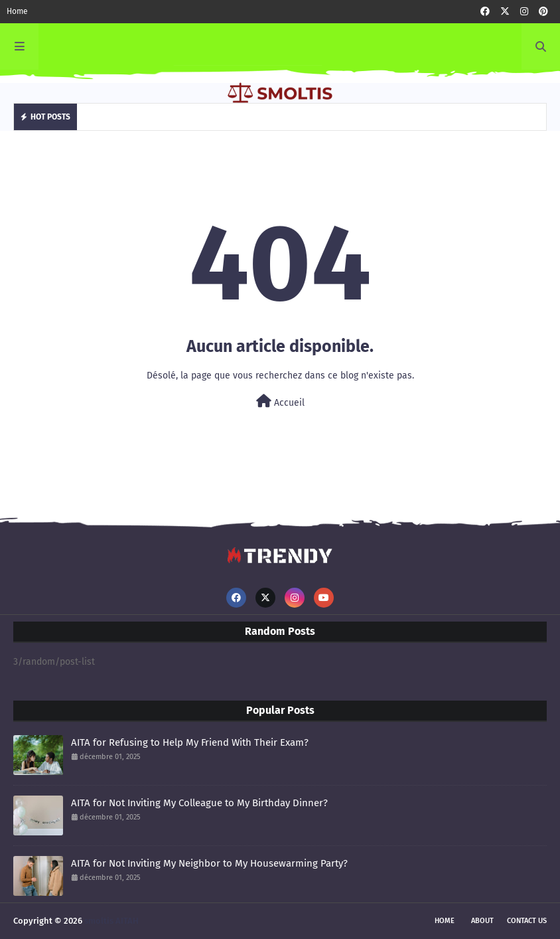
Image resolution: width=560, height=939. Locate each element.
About (482, 921)
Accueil (280, 401)
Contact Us (527, 921)
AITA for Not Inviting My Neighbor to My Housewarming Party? (209, 863)
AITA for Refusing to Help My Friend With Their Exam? (190, 742)
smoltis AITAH (111, 921)
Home (17, 11)
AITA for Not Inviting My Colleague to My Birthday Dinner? (199, 803)
